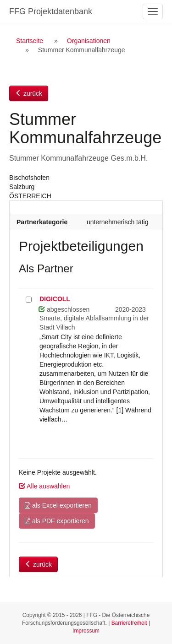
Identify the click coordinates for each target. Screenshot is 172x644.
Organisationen (89, 41)
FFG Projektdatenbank (51, 11)
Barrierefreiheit (129, 623)
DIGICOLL (55, 299)
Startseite (30, 41)
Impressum (86, 631)
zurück (29, 93)
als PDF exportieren (57, 521)
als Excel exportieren (58, 505)
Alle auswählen (44, 486)
